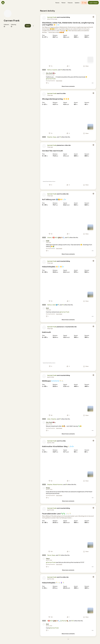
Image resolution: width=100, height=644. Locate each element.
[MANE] (48, 241)
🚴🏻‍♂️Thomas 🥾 (64, 621)
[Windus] (48, 488)
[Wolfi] (47, 308)
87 (60, 419)
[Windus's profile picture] (44, 488)
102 (59, 555)
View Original (59, 81)
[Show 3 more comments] (68, 254)
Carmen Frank (12, 21)
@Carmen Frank (51, 79)
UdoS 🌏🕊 (56, 305)
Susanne (55, 70)
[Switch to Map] (90, 60)
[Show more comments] (68, 501)
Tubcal (49, 555)
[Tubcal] (48, 558)
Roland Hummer (58, 484)
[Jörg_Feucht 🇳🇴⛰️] (51, 73)
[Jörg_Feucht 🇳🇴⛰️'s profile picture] (44, 73)
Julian (49, 419)
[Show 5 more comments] (68, 434)
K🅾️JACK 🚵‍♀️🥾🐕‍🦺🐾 (58, 237)
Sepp (55, 137)
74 (61, 70)
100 (73, 621)
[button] (57, 3)
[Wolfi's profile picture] (44, 308)
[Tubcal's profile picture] (44, 559)
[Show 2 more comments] (68, 86)
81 (66, 484)
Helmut (49, 70)
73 (60, 137)
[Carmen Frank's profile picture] (8, 14)
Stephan (50, 137)
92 (68, 237)
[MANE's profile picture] (44, 241)
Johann (49, 237)
